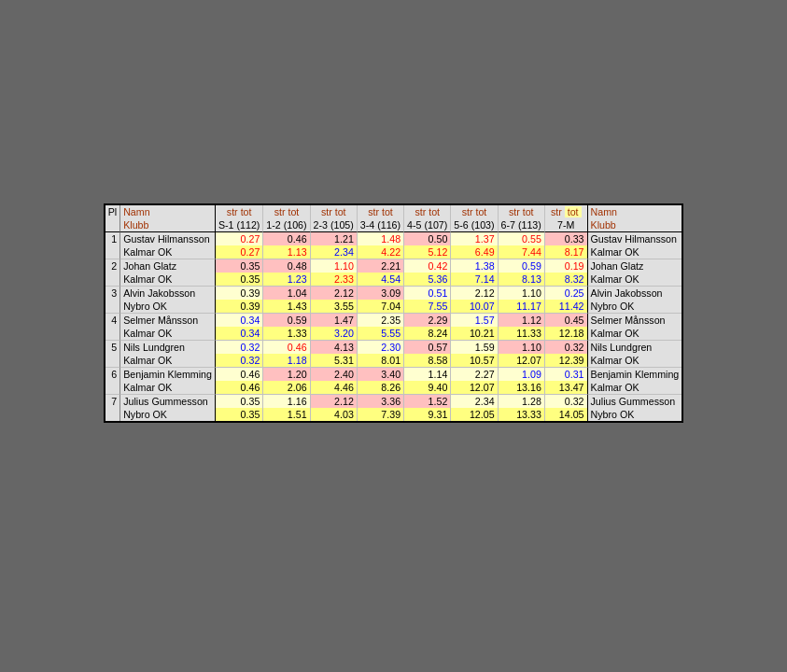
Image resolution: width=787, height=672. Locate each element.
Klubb (136, 225)
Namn (136, 212)
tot (246, 212)
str (232, 212)
